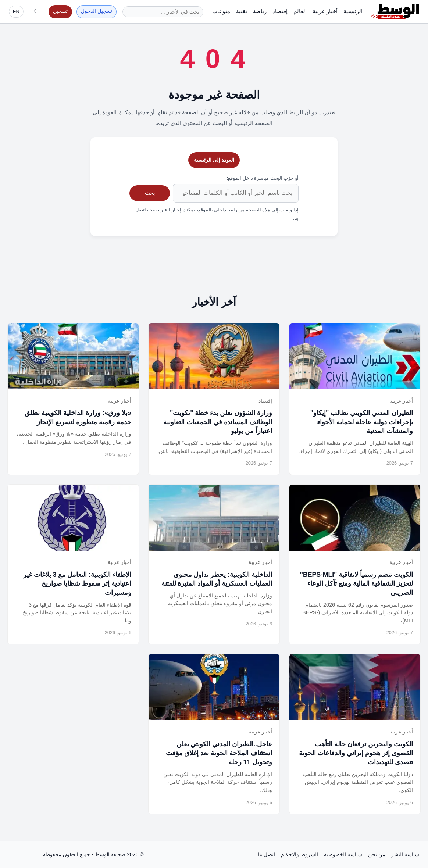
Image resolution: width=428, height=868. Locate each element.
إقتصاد (280, 11)
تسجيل (60, 11)
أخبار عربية (325, 11)
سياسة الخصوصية (343, 854)
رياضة (260, 11)
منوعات (221, 11)
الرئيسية (353, 11)
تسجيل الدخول (97, 11)
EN (16, 12)
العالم (300, 11)
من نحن (377, 854)
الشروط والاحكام (299, 854)
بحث (150, 193)
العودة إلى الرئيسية (214, 160)
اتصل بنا (267, 854)
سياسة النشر (405, 854)
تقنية (242, 11)
